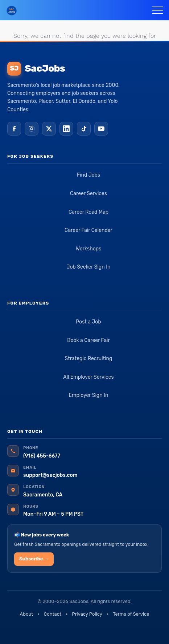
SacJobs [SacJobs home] (36, 69)
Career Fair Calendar (88, 230)
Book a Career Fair (88, 340)
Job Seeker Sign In (89, 267)
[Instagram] (32, 129)
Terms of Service (131, 614)
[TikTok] (84, 129)
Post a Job (88, 322)
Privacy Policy (87, 614)
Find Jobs (88, 175)
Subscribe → (34, 559)
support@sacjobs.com (50, 475)
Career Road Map (88, 212)
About (26, 614)
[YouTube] (101, 129)
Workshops (89, 249)
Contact (53, 614)
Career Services (88, 194)
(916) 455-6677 (42, 456)
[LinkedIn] (66, 129)
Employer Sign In (89, 395)
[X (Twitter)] (49, 129)
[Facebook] (14, 129)
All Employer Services (88, 377)
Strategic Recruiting (89, 359)
